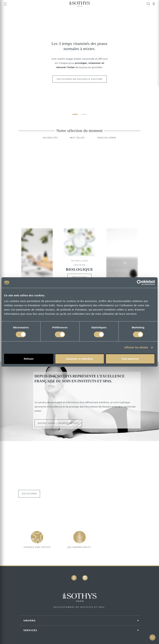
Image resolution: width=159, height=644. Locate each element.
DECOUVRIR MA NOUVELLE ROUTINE (80, 79)
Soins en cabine (108, 143)
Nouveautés (48, 143)
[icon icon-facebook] (74, 578)
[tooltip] (148, 4)
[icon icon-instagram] (85, 578)
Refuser (29, 359)
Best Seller (77, 143)
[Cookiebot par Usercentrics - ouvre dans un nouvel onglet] (139, 283)
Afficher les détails (136, 347)
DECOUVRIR (30, 499)
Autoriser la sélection (80, 359)
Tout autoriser (130, 359)
